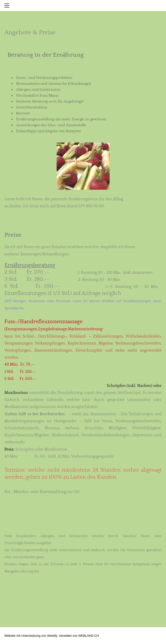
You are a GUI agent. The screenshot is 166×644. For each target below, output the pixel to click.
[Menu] (8, 5)
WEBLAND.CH (88, 636)
